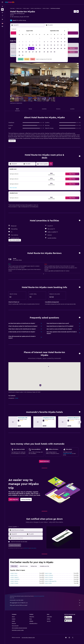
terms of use (26, 548)
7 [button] (36, 42)
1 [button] (40, 38)
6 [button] (33, 42)
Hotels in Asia (19, 8)
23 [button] (19, 52)
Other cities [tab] (14, 566)
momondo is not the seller (45, 600)
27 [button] (33, 52)
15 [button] (40, 45)
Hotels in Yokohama (15, 579)
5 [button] (29, 42)
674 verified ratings (21, 20)
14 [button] (36, 45)
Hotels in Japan (26, 8)
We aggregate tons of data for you (45, 603)
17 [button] (23, 48)
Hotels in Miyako (46, 8)
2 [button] (19, 42)
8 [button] (40, 42)
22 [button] (40, 48)
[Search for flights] (2, 6)
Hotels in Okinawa (49, 575)
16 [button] (19, 48)
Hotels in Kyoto (14, 575)
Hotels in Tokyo (14, 573)
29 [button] (40, 52)
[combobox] (27, 530)
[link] (44, 461)
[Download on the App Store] (68, 621)
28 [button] (36, 52)
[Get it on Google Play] (68, 617)
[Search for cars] (2, 12)
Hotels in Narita (48, 583)
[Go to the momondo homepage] (10, 2)
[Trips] (2, 19)
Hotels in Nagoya (49, 579)
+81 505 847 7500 (15, 18)
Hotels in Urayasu (14, 583)
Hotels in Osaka (48, 573)
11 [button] (26, 45)
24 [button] (23, 52)
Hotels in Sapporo (14, 577)
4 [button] (26, 42)
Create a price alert (68, 454)
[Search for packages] (2, 15)
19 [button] (29, 48)
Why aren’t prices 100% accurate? (45, 605)
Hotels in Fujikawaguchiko (51, 581)
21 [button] (36, 48)
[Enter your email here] (27, 538)
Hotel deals (12, 8)
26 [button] (29, 52)
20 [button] (33, 48)
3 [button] (23, 42)
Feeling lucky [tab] (34, 566)
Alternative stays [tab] (24, 566)
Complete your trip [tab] (44, 566)
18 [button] (26, 48)
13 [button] (33, 45)
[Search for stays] (2, 9)
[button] (2, 2)
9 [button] (19, 45)
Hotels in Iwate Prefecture (36, 8)
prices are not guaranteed (39, 596)
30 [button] (19, 55)
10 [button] (23, 45)
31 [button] (23, 55)
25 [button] (26, 52)
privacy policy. (34, 548)
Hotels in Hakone (14, 581)
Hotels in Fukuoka (49, 577)
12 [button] (29, 45)
